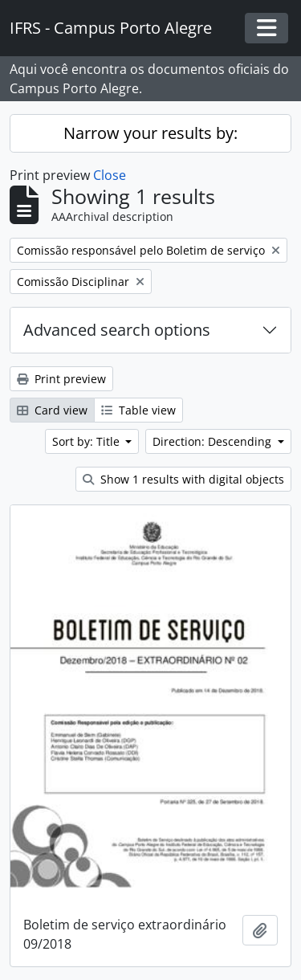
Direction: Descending (214, 441)
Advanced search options (117, 330)
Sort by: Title (87, 441)
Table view (138, 410)
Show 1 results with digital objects (183, 479)
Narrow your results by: (150, 133)
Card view (52, 410)
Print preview (61, 379)
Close (110, 175)
